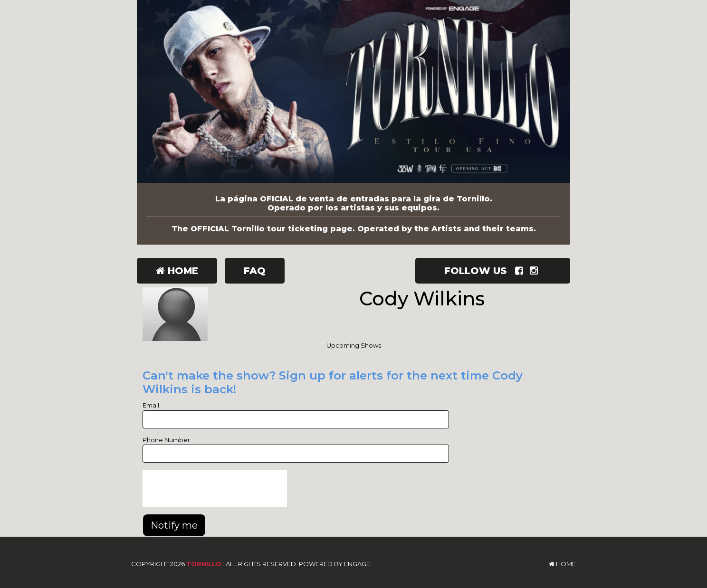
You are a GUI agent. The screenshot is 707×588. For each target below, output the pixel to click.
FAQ (255, 271)
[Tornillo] (353, 91)
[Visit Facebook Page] (521, 271)
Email (151, 405)
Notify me (174, 525)
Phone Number (166, 440)
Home (177, 271)
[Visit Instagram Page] (536, 271)
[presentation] (215, 488)
